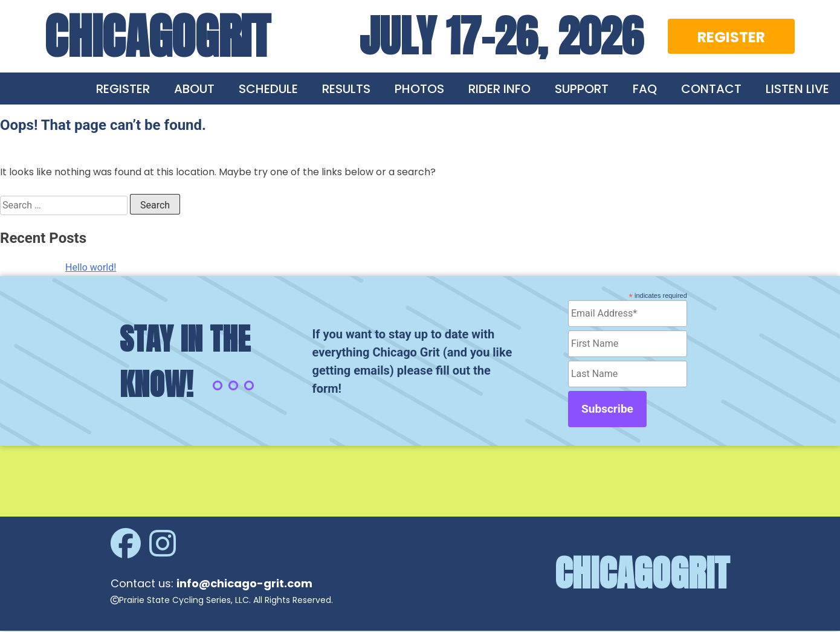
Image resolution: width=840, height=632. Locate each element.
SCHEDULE (268, 89)
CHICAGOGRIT (157, 36)
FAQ (645, 89)
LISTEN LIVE (797, 89)
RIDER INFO (499, 89)
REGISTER (731, 37)
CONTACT (711, 89)
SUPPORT (582, 89)
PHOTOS (419, 89)
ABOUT (194, 89)
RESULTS (346, 89)
